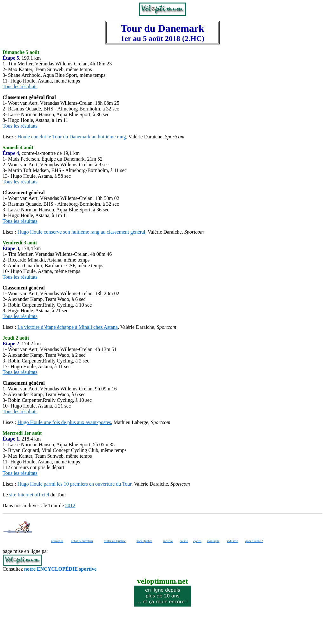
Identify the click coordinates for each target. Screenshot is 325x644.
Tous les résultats (20, 86)
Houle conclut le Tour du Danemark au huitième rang (72, 137)
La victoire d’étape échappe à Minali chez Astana (68, 327)
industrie (232, 541)
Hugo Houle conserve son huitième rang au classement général (81, 232)
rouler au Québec (115, 541)
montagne (213, 541)
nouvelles (57, 541)
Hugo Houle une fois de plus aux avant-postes (64, 422)
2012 (70, 505)
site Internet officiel (29, 495)
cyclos (197, 541)
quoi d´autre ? (254, 541)
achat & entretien (82, 541)
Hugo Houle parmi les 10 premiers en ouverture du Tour (74, 484)
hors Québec (144, 541)
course (184, 541)
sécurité (168, 541)
